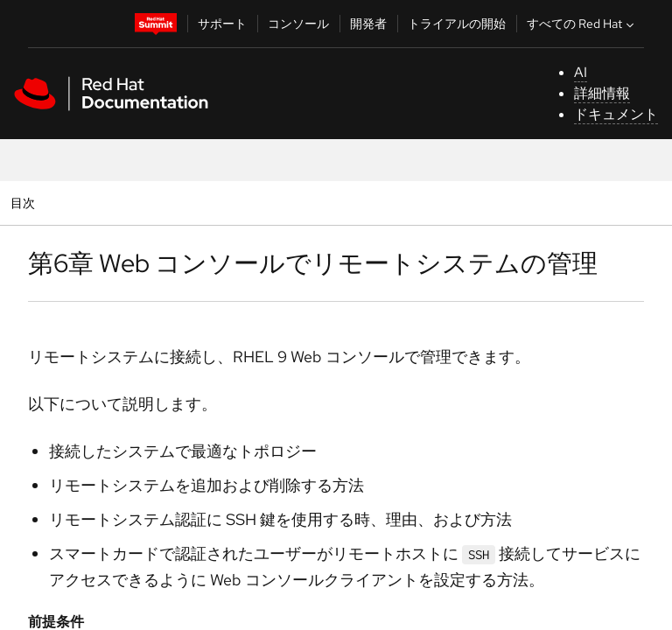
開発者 (368, 24)
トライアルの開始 (457, 24)
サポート (222, 24)
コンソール (298, 24)
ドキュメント (616, 114)
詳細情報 (602, 93)
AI (581, 72)
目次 (25, 203)
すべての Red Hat (582, 24)
